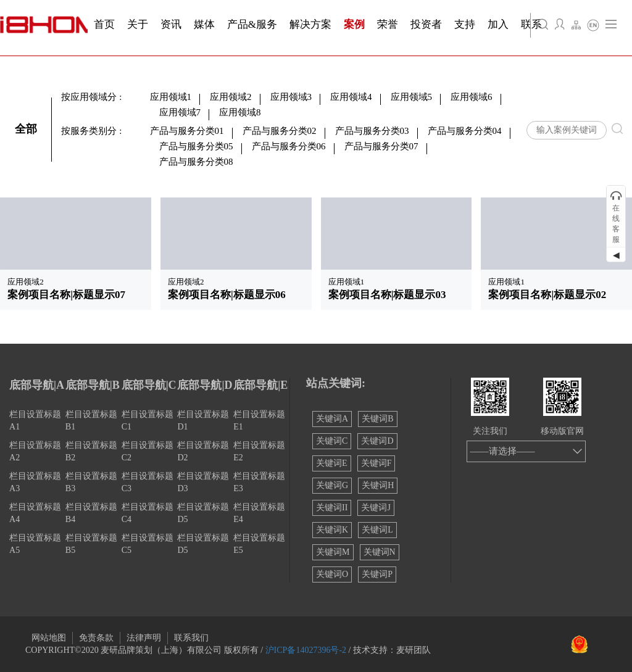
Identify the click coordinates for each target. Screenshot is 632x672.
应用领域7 (180, 112)
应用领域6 (472, 97)
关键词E (332, 463)
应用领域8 (240, 112)
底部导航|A (37, 385)
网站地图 (49, 638)
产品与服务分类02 (280, 131)
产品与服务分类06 (289, 146)
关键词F (376, 463)
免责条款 (96, 638)
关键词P (377, 574)
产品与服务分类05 (196, 146)
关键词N (380, 552)
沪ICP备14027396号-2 (306, 650)
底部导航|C (149, 385)
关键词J (376, 508)
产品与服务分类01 (187, 131)
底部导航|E (260, 385)
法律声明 (144, 638)
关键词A (332, 419)
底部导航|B (93, 385)
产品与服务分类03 (372, 131)
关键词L (377, 530)
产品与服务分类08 (196, 162)
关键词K (332, 530)
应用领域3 (291, 97)
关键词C (332, 441)
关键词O (332, 574)
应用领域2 (231, 97)
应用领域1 (171, 97)
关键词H (378, 485)
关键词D (377, 441)
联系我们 (191, 638)
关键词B (377, 419)
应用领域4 (351, 97)
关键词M (333, 552)
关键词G (332, 485)
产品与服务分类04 (465, 131)
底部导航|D (205, 385)
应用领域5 (412, 97)
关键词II (332, 508)
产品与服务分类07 (381, 146)
